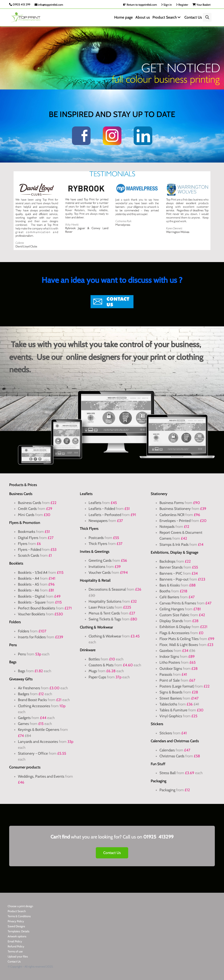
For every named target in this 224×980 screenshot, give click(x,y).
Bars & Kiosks (170, 585)
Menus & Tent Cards (104, 613)
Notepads (167, 527)
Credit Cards (27, 509)
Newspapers (98, 521)
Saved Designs (16, 926)
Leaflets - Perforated (105, 515)
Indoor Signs (169, 656)
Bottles (94, 659)
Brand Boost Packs (32, 700)
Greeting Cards (100, 560)
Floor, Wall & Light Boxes (179, 645)
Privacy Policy (16, 921)
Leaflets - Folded (102, 509)
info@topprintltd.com (49, 5)
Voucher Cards (100, 572)
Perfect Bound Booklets (37, 608)
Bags (22, 671)
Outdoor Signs (171, 668)
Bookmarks (27, 532)
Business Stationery (175, 509)
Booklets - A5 (28, 584)
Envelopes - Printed (175, 521)
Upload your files (18, 956)
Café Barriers (169, 597)
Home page (123, 17)
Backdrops (167, 561)
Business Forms (172, 503)
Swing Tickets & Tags (105, 619)
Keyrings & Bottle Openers (39, 730)
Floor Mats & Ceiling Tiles (179, 639)
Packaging (167, 790)
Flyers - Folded (30, 549)
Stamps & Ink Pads (174, 544)
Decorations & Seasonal (107, 589)
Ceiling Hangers (172, 609)
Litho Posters (170, 662)
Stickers (166, 733)
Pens (22, 654)
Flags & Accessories (174, 633)
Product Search (167, 17)
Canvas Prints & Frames (178, 603)
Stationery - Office (33, 753)
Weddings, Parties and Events (41, 776)
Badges (24, 694)
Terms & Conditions (19, 916)
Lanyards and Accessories (38, 742)
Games (23, 724)
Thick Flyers (98, 544)
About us (143, 17)
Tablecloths (168, 704)
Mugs (93, 671)
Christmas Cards (172, 756)
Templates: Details (18, 931)
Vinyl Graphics (171, 716)
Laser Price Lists (101, 607)
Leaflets (95, 503)
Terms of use (15, 951)
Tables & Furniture (173, 710)
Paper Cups (97, 677)
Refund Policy (16, 946)
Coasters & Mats (101, 665)
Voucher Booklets (32, 614)
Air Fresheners (29, 688)
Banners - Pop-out (174, 579)
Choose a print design (20, 906)
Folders (24, 631)
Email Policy (15, 941)
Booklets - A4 (29, 578)
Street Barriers (171, 698)
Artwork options (17, 936)
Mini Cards (26, 515)
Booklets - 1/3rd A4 (33, 572)
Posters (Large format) (177, 686)
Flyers (23, 544)
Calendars (167, 750)
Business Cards (30, 503)
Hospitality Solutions (105, 601)
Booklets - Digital (31, 596)
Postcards (96, 538)
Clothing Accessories (34, 706)
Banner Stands (171, 567)
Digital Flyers (28, 538)
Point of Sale (170, 680)
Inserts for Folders (32, 637)
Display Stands (171, 621)
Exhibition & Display (175, 627)
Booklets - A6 (29, 590)
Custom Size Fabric (174, 615)
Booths (165, 591)
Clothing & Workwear (105, 636)
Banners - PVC (171, 573)
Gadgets (24, 718)
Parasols (166, 674)
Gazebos (166, 651)
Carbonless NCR (172, 515)
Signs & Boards (171, 692)
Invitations (97, 567)
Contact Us (193, 17)
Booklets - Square (32, 602)
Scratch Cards (29, 555)
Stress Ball (168, 773)
